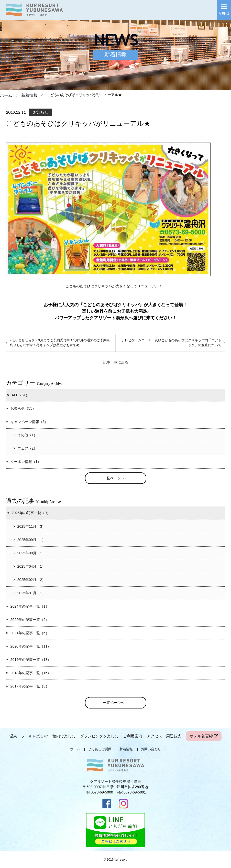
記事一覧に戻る (116, 362)
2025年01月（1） (30, 593)
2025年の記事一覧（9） (28, 513)
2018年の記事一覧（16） (29, 673)
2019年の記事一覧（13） (29, 660)
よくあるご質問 (100, 749)
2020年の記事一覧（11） (29, 646)
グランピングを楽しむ (99, 736)
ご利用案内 (133, 736)
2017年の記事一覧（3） (27, 686)
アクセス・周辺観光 (164, 736)
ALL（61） (18, 395)
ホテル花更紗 (204, 736)
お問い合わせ (151, 749)
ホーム (6, 95)
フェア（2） (25, 448)
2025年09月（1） (30, 540)
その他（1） (25, 435)
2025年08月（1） (30, 553)
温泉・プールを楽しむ (29, 736)
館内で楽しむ (64, 736)
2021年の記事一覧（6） (27, 633)
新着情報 (29, 95)
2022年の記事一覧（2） (27, 620)
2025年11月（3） (30, 526)
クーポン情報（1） (24, 462)
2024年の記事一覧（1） (27, 606)
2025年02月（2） (30, 580)
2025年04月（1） (30, 566)
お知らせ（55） (21, 408)
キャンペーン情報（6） (27, 422)
